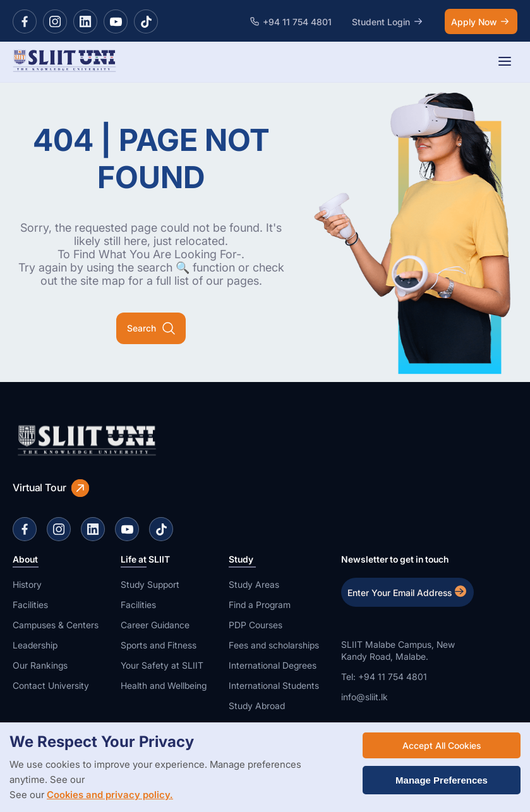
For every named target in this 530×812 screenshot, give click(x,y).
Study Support (150, 584)
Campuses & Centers (56, 625)
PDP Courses (256, 625)
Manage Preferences (442, 780)
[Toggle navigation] (505, 62)
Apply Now (481, 21)
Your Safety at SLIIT (162, 665)
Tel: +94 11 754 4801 (384, 677)
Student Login (388, 21)
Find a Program (260, 605)
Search (151, 328)
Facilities (30, 605)
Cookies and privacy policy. (110, 795)
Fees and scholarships (274, 645)
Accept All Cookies (442, 745)
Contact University (51, 685)
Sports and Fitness (159, 645)
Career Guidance (155, 625)
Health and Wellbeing (164, 685)
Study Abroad (257, 706)
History (27, 584)
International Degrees (273, 665)
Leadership (35, 645)
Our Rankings (40, 665)
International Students (274, 685)
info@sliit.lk (364, 697)
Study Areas (254, 584)
